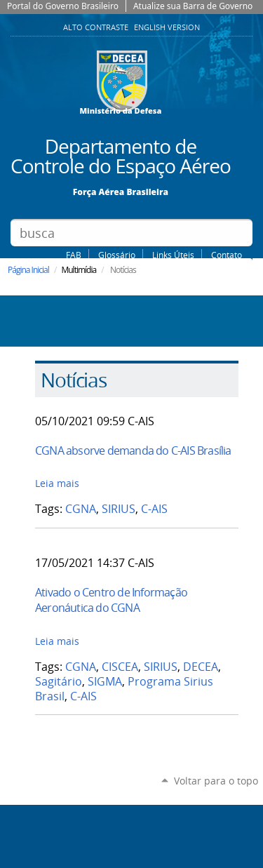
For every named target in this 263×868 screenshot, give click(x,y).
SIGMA (105, 682)
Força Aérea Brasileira (121, 191)
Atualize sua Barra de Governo (193, 6)
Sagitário (59, 682)
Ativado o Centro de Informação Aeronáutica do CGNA (111, 600)
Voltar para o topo (216, 781)
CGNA (81, 509)
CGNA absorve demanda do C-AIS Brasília (133, 450)
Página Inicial (28, 270)
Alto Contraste (97, 27)
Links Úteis (173, 255)
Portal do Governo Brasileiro (63, 6)
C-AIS (154, 509)
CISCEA (120, 667)
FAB (74, 255)
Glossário (117, 255)
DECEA (201, 667)
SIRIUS (119, 509)
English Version (167, 27)
